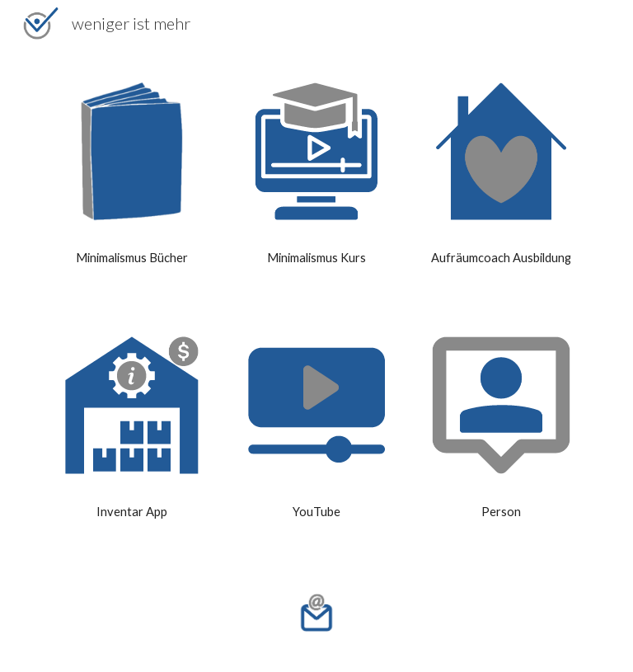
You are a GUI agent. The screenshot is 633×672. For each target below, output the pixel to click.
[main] (131, 258)
